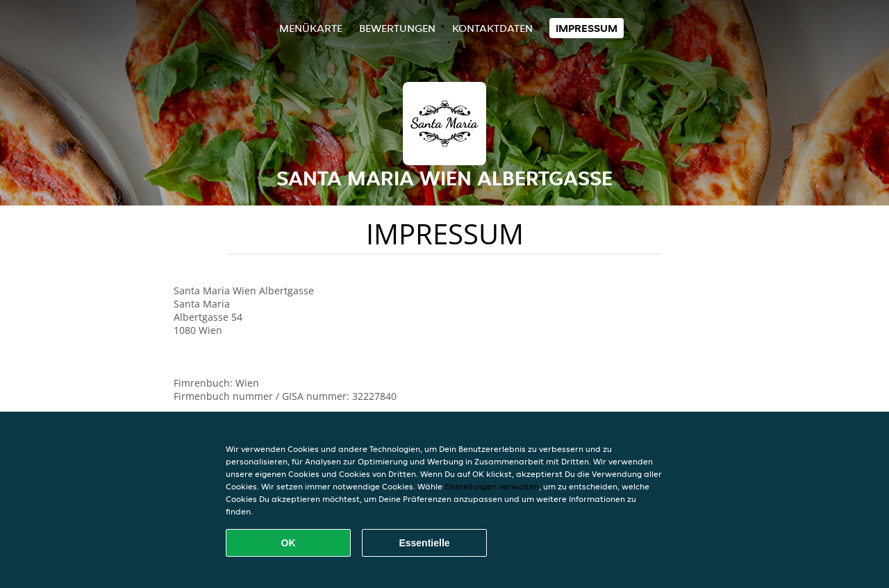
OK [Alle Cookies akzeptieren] (289, 543)
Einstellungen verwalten (492, 486)
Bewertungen (397, 28)
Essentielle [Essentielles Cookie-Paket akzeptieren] (424, 543)
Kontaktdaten (492, 28)
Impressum (587, 28)
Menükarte (311, 28)
